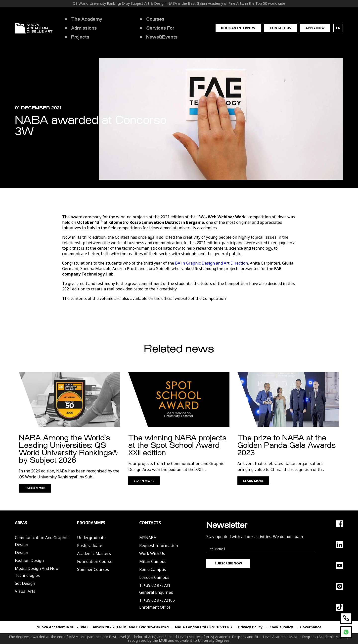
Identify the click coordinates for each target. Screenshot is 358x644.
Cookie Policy (281, 627)
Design (22, 552)
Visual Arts (25, 591)
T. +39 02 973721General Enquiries (156, 589)
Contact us (280, 28)
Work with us (152, 553)
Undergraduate (91, 538)
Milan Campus (153, 561)
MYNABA (148, 538)
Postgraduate (90, 546)
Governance (311, 627)
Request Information (159, 546)
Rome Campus (153, 569)
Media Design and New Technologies (37, 572)
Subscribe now (228, 563)
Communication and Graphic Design (42, 541)
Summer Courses (93, 569)
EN (338, 28)
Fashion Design (29, 560)
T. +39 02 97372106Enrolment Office (157, 604)
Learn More (35, 488)
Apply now (315, 28)
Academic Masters (94, 553)
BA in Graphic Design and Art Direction (211, 263)
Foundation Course (95, 561)
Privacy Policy (250, 627)
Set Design (25, 583)
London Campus (154, 577)
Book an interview (238, 28)
